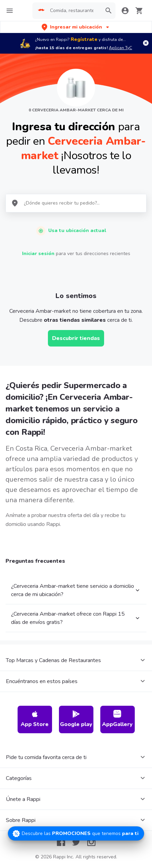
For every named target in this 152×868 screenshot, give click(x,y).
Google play (76, 719)
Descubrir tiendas (76, 338)
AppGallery (117, 719)
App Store (35, 719)
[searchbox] (74, 11)
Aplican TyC (120, 48)
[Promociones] (76, 833)
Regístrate (84, 39)
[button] (76, 27)
